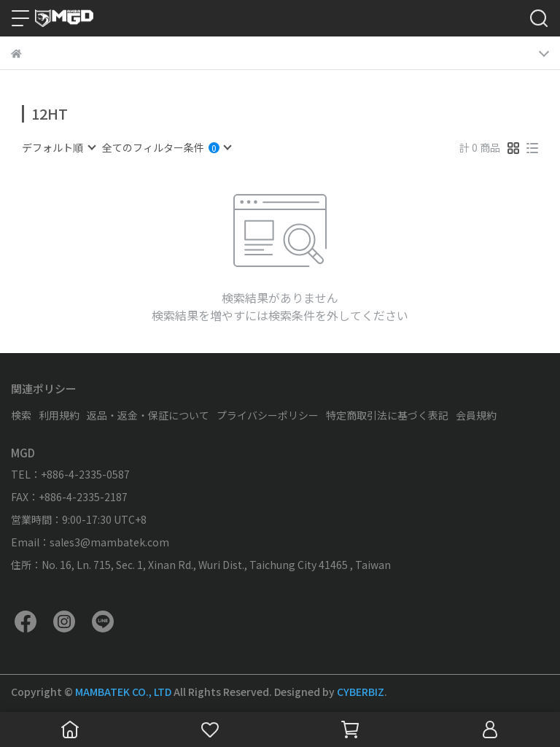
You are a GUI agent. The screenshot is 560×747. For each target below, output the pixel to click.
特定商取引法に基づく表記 (387, 415)
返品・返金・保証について (148, 415)
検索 (21, 415)
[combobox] (58, 147)
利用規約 (59, 415)
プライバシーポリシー (268, 415)
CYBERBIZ (361, 692)
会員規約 (476, 415)
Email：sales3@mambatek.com (90, 542)
